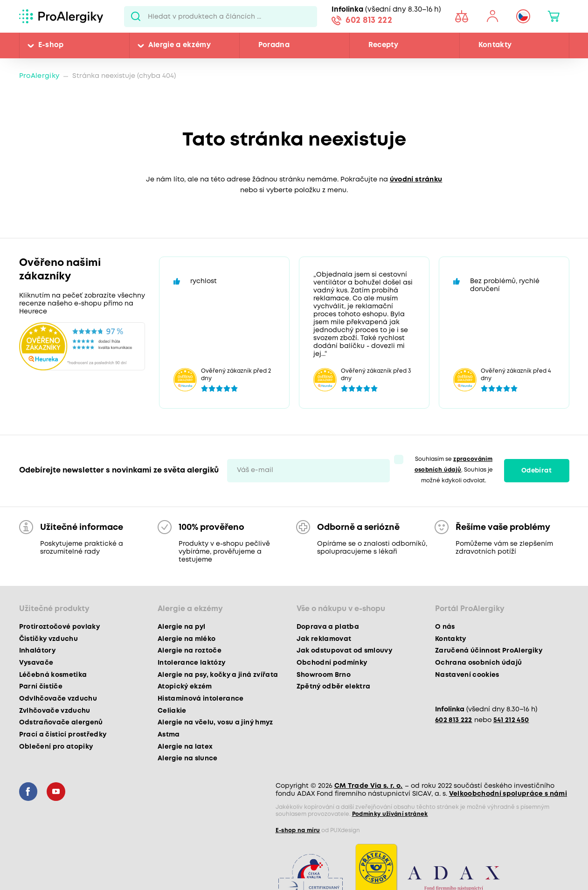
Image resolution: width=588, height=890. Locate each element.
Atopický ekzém (185, 687)
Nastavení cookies (467, 675)
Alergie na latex (185, 747)
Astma (169, 735)
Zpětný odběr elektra (334, 687)
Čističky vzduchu (48, 639)
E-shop (51, 45)
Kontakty (495, 45)
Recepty (383, 45)
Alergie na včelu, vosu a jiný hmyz (215, 723)
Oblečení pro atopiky (56, 747)
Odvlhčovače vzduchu (58, 699)
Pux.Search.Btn (136, 16)
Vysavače (36, 663)
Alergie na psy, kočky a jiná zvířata (218, 675)
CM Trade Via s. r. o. (369, 786)
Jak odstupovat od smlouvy (345, 651)
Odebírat (536, 471)
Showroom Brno (324, 675)
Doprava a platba (328, 627)
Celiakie (172, 711)
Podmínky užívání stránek (390, 814)
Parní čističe (41, 687)
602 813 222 (369, 21)
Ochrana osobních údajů (478, 663)
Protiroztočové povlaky (59, 627)
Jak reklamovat (324, 639)
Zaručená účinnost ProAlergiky (489, 651)
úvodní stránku (416, 180)
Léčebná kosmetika (53, 675)
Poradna (274, 45)
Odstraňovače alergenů (61, 723)
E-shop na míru (298, 831)
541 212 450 (511, 720)
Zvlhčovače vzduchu (55, 711)
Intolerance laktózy (191, 663)
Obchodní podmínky (332, 663)
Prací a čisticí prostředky (63, 735)
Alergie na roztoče (190, 651)
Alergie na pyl (182, 627)
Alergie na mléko (187, 639)
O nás (445, 627)
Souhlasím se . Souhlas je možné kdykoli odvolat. (454, 470)
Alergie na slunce (188, 758)
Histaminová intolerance (201, 699)
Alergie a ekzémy (180, 45)
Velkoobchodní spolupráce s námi (508, 794)
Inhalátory (37, 651)
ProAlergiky (39, 76)
